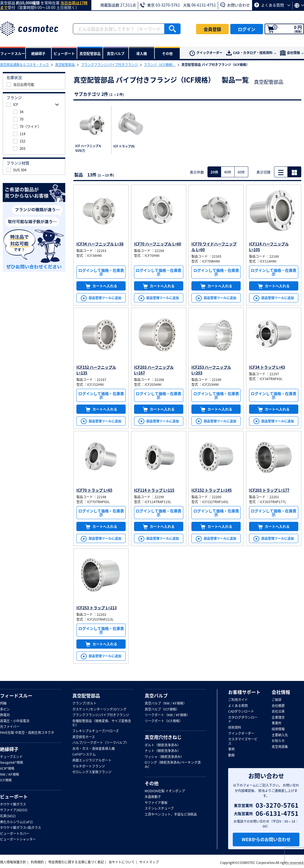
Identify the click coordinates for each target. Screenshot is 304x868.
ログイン (247, 29)
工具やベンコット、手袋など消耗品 (171, 815)
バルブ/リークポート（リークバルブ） (101, 743)
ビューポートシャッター (18, 839)
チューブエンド (11, 757)
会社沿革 (278, 712)
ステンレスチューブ (159, 809)
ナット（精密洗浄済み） (163, 751)
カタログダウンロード (243, 720)
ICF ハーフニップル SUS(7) (88, 148)
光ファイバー (10, 727)
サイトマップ (149, 862)
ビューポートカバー (15, 834)
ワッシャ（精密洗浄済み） (164, 757)
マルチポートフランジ (89, 766)
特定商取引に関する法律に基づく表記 (76, 862)
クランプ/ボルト (84, 703)
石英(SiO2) (8, 816)
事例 (231, 749)
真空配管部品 (65, 65)
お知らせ (278, 741)
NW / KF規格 (10, 775)
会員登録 (212, 29)
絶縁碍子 (9, 749)
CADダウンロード (241, 712)
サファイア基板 (156, 803)
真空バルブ (156, 696)
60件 (241, 172)
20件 (214, 172)
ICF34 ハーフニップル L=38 (100, 244)
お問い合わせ (235, 5)
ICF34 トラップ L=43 (267, 367)
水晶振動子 (153, 797)
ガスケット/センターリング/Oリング (99, 709)
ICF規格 (6, 780)
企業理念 (278, 718)
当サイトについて (122, 862)
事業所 (277, 723)
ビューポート (14, 797)
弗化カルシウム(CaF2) (16, 822)
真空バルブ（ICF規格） (162, 709)
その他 (152, 783)
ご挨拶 (277, 700)
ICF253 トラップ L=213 (97, 608)
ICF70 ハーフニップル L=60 (158, 244)
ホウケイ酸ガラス (13, 804)
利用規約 (37, 862)
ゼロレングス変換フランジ (92, 772)
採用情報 (278, 729)
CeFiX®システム (84, 755)
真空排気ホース (84, 737)
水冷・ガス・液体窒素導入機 (94, 749)
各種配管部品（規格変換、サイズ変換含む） (102, 723)
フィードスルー (16, 696)
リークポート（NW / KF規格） (167, 715)
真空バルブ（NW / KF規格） (166, 703)
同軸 (3, 703)
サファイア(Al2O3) (14, 810)
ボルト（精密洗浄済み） (163, 745)
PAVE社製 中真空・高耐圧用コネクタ (27, 733)
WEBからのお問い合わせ (266, 839)
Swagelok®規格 (12, 763)
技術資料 (235, 728)
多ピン (5, 709)
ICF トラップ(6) (124, 146)
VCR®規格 (7, 769)
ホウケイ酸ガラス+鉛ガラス (21, 828)
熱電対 (5, 715)
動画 (231, 755)
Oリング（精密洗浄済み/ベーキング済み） (173, 765)
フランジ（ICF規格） (160, 65)
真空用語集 (280, 747)
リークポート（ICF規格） (164, 721)
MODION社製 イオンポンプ (165, 791)
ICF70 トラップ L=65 (94, 490)
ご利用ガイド (238, 700)
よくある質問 (272, 5)
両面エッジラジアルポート (92, 760)
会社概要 (278, 706)
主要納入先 (280, 735)
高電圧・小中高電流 (15, 721)
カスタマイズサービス (243, 741)
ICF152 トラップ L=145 (212, 490)
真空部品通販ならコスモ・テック (25, 65)
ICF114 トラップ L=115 (154, 490)
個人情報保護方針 (13, 862)
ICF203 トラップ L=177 (269, 490)
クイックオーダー (206, 53)
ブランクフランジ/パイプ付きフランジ (110, 65)
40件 (228, 172)
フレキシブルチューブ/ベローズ (96, 731)
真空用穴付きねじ (163, 737)
